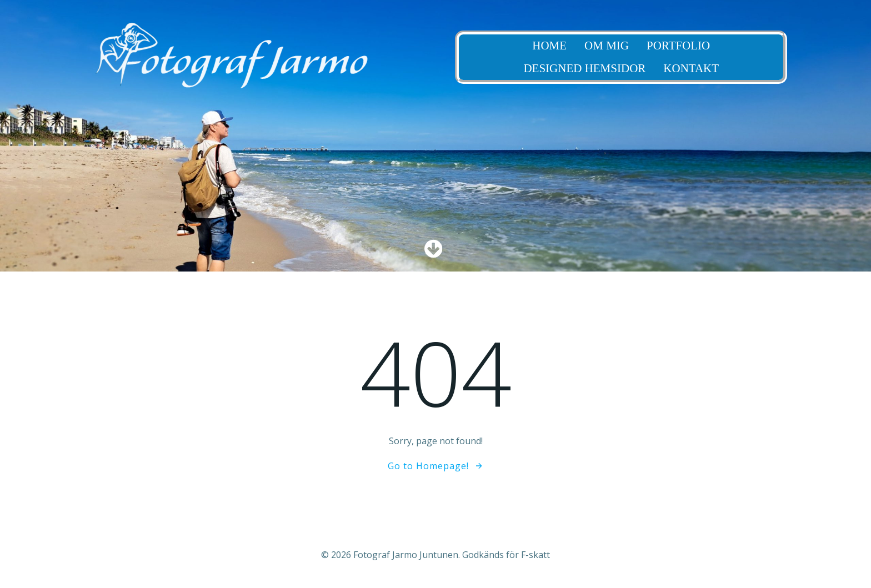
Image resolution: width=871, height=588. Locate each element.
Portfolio (724, 46)
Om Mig (653, 46)
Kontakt (738, 69)
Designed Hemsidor (631, 69)
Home (596, 46)
